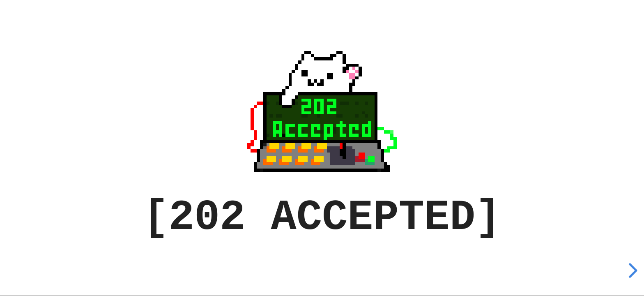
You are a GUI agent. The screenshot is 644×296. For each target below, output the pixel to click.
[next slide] (632, 271)
